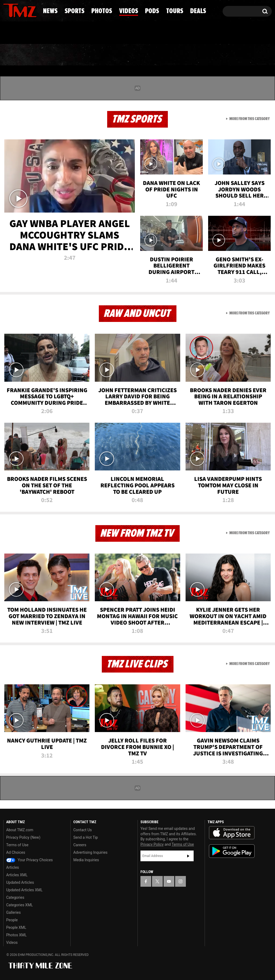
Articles (13, 867)
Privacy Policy (152, 844)
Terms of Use (17, 845)
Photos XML (16, 935)
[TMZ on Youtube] (25, 10)
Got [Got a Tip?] (20, 33)
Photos (98, 55)
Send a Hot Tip (86, 837)
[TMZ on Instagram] (35, 10)
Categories (15, 897)
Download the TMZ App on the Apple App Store (232, 833)
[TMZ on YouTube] (169, 881)
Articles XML (17, 875)
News (16, 55)
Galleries (13, 912)
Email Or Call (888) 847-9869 (65, 33)
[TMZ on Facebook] (8, 10)
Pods (178, 55)
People (12, 920)
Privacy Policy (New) (23, 837)
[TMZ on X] (16, 10)
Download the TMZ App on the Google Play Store (232, 851)
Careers (80, 845)
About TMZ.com (20, 830)
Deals (251, 55)
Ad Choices (16, 852)
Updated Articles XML (24, 890)
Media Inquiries (86, 860)
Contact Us (83, 830)
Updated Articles (20, 882)
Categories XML (19, 905)
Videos (140, 55)
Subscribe (188, 856)
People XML (16, 927)
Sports (55, 55)
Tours (214, 55)
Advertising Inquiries (90, 852)
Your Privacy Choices (30, 860)
